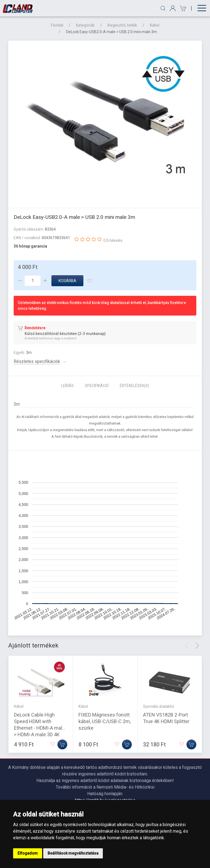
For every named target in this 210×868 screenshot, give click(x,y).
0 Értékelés (113, 240)
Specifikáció (97, 386)
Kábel (155, 25)
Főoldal (57, 25)
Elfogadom (28, 853)
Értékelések (134, 386)
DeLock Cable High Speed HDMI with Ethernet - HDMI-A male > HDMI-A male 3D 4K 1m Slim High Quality (39, 728)
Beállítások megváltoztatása (73, 853)
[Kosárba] (62, 744)
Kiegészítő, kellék (122, 25)
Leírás (68, 386)
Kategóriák (85, 25)
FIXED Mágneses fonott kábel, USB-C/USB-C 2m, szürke (105, 721)
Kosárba (67, 281)
